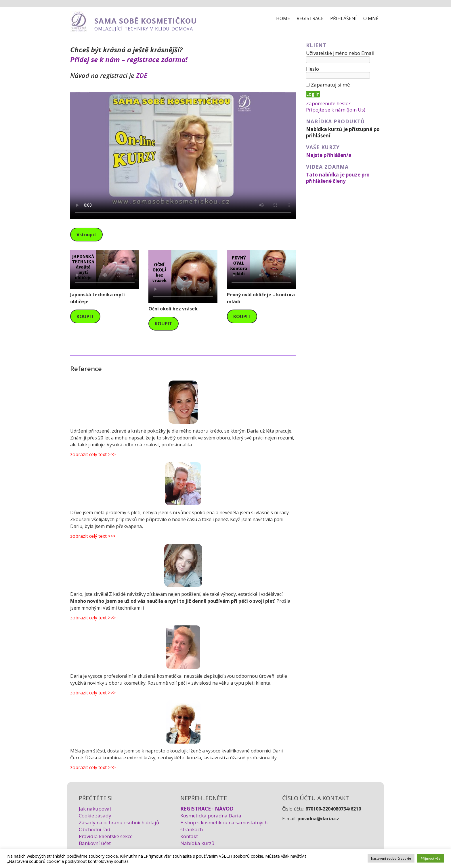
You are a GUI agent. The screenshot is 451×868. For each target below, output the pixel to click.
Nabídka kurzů (197, 843)
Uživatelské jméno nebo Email (340, 53)
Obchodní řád (95, 829)
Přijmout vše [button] (431, 858)
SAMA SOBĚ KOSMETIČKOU (146, 21)
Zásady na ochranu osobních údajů (119, 822)
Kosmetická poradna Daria (211, 816)
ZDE (142, 75)
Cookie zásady (95, 816)
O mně (371, 18)
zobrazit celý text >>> (93, 454)
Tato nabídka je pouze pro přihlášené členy (338, 178)
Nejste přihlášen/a (329, 155)
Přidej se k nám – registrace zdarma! (129, 59)
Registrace (310, 18)
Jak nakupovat (95, 809)
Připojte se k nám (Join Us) (336, 110)
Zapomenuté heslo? (328, 103)
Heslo (313, 69)
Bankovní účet (95, 843)
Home (283, 18)
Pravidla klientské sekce (106, 836)
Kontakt (189, 836)
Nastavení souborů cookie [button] (391, 858)
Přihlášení (343, 18)
